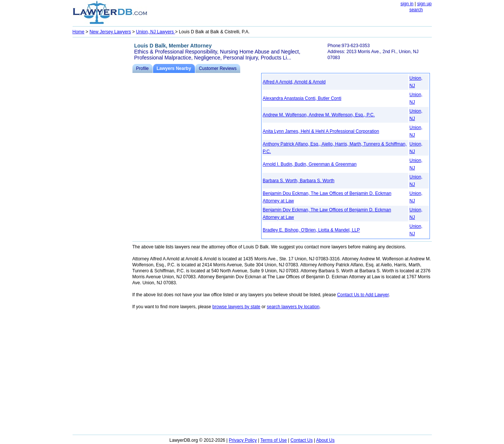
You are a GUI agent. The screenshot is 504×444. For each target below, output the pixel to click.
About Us (325, 440)
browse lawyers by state (236, 307)
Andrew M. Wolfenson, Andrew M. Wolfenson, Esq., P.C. (319, 115)
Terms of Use (274, 440)
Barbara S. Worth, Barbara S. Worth (299, 181)
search (416, 10)
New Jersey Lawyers (110, 32)
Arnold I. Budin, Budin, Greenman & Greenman (310, 164)
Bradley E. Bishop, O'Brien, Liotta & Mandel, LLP (311, 230)
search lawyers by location (293, 307)
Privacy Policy (243, 440)
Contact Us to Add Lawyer (363, 295)
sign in (407, 4)
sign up (424, 4)
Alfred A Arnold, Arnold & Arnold (294, 82)
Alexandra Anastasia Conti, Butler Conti (302, 98)
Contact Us (301, 440)
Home (79, 32)
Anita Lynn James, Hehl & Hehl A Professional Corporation (321, 131)
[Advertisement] (103, 152)
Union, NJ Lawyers (156, 32)
